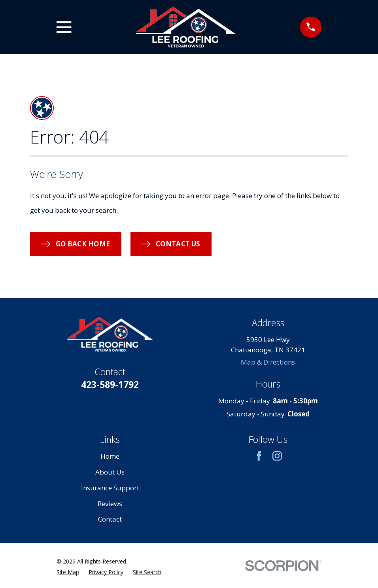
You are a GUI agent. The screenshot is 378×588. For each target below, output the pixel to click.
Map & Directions (268, 362)
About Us (110, 472)
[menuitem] (68, 572)
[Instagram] (277, 456)
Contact (110, 519)
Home (110, 456)
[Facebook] (259, 456)
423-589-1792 (110, 384)
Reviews (110, 504)
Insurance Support (110, 488)
